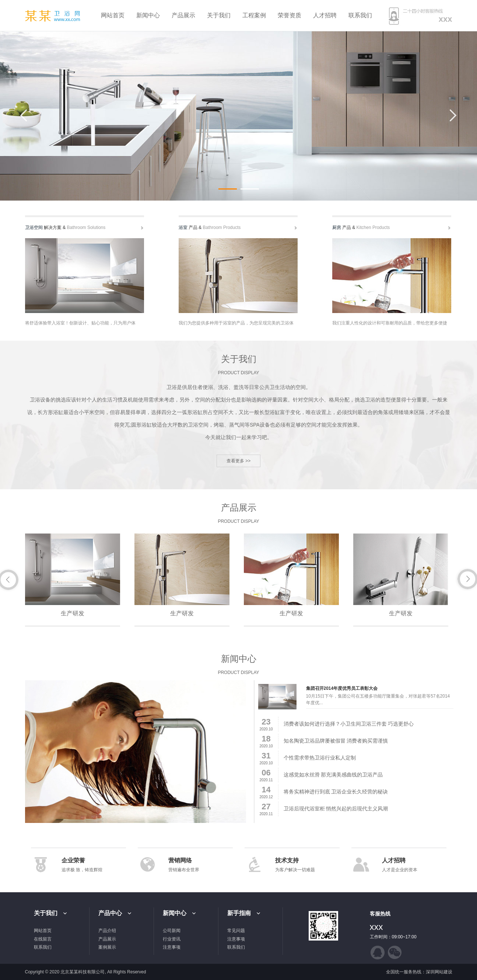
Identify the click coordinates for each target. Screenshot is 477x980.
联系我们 (360, 15)
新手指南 (239, 913)
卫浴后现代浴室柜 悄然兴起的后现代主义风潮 (336, 809)
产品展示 (183, 15)
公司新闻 (172, 931)
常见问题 (236, 931)
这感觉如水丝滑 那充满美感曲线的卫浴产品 (333, 775)
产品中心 (110, 913)
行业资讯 (172, 939)
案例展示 (107, 947)
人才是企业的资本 (400, 870)
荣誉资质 (290, 15)
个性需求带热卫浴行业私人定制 (320, 758)
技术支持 (287, 860)
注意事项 (172, 947)
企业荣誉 (73, 860)
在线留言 (43, 939)
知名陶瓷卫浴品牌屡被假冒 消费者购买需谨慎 (336, 741)
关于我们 (219, 15)
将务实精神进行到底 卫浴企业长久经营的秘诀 (336, 792)
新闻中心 (148, 15)
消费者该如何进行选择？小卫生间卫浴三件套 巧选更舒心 (349, 724)
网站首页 (113, 15)
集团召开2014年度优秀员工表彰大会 (342, 688)
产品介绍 (107, 931)
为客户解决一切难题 (295, 870)
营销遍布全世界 (184, 870)
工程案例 (254, 15)
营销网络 (180, 860)
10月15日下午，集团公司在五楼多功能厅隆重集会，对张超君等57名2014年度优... (378, 699)
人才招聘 (325, 15)
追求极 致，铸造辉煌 (82, 870)
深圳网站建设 (439, 972)
